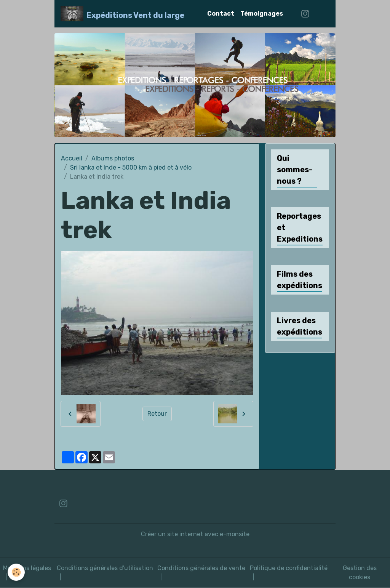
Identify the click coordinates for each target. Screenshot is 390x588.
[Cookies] (16, 572)
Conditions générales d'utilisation (105, 568)
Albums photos (113, 158)
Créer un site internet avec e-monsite (195, 534)
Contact (221, 14)
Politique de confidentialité (289, 568)
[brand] (122, 14)
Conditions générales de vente (201, 568)
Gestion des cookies (360, 573)
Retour (157, 414)
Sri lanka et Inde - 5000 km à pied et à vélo (131, 167)
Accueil (72, 158)
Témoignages (262, 14)
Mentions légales (27, 568)
